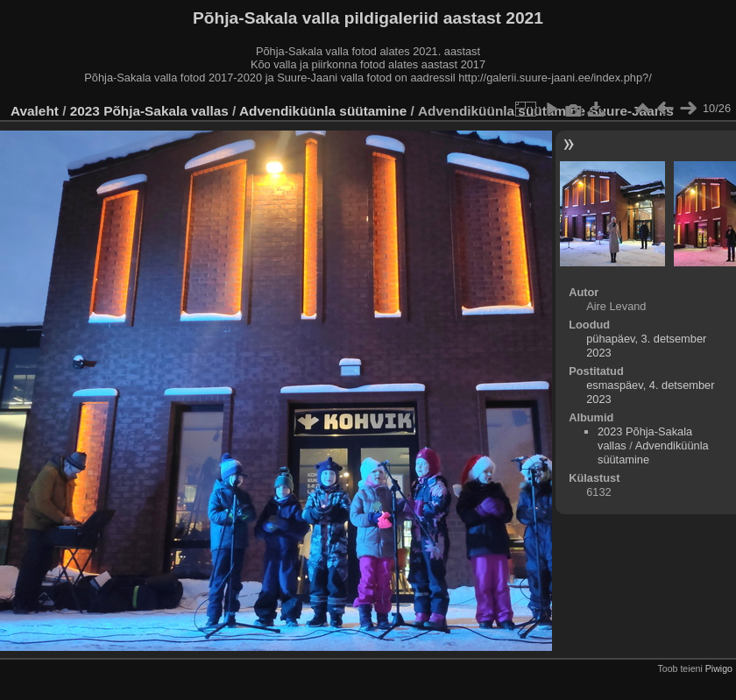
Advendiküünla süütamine (323, 111)
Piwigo (719, 668)
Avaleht (35, 111)
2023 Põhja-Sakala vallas (149, 111)
